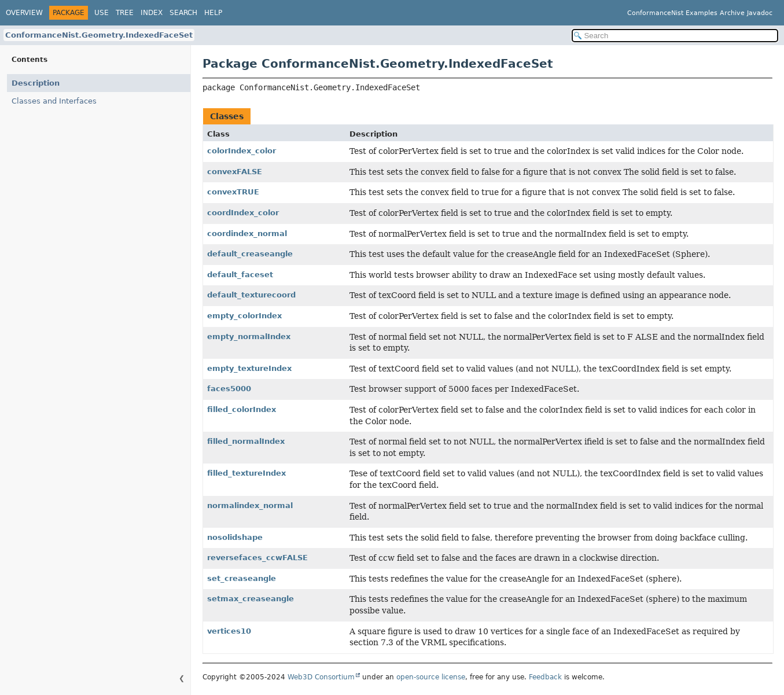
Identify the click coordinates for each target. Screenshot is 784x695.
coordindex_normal (247, 233)
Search (183, 13)
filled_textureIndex (246, 473)
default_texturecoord (251, 295)
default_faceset (240, 275)
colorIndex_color (242, 151)
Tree (125, 13)
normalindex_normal (250, 505)
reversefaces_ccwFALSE (257, 558)
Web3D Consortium (321, 677)
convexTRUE (233, 192)
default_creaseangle (250, 254)
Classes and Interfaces (54, 101)
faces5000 (229, 389)
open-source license (431, 677)
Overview (24, 13)
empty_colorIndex (244, 316)
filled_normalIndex (246, 441)
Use (102, 13)
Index (152, 13)
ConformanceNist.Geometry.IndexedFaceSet (99, 35)
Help (213, 13)
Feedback (545, 677)
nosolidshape (235, 537)
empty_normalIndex (249, 337)
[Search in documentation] (675, 36)
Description (36, 83)
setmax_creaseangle (251, 599)
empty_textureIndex (249, 368)
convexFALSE (235, 172)
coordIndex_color (243, 213)
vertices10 (229, 631)
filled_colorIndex (242, 409)
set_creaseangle (242, 578)
